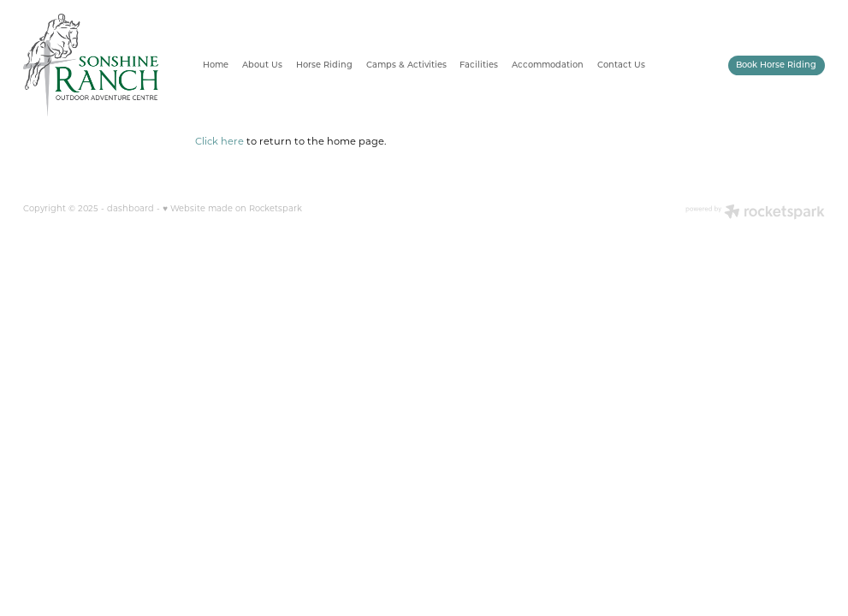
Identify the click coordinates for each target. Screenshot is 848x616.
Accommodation (548, 65)
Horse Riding (324, 65)
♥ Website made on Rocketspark (232, 208)
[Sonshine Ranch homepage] (103, 65)
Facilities (479, 65)
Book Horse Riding (776, 65)
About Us (262, 65)
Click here (219, 141)
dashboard (130, 208)
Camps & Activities (406, 65)
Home (216, 65)
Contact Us (621, 65)
